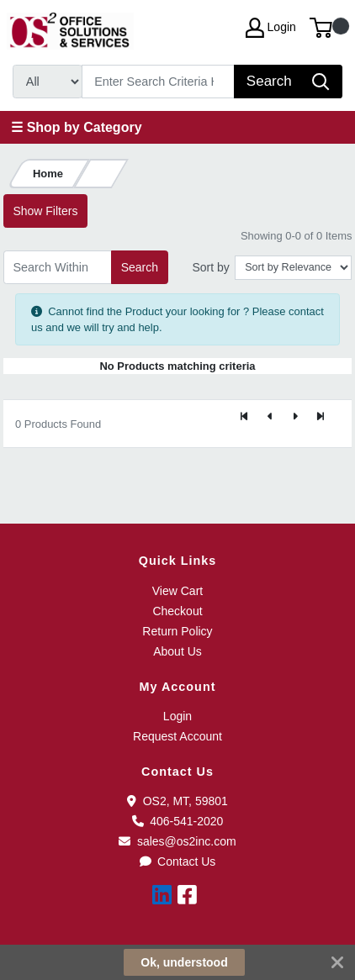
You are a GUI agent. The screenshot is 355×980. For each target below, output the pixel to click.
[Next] (295, 417)
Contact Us (178, 861)
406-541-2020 (178, 821)
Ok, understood (184, 962)
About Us (177, 651)
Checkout (177, 611)
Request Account (177, 736)
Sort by (210, 267)
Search (140, 267)
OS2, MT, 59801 (177, 801)
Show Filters (45, 211)
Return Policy (177, 631)
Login (177, 716)
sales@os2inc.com (177, 841)
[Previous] (270, 417)
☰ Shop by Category (76, 127)
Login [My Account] (271, 28)
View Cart (177, 591)
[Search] (159, 82)
